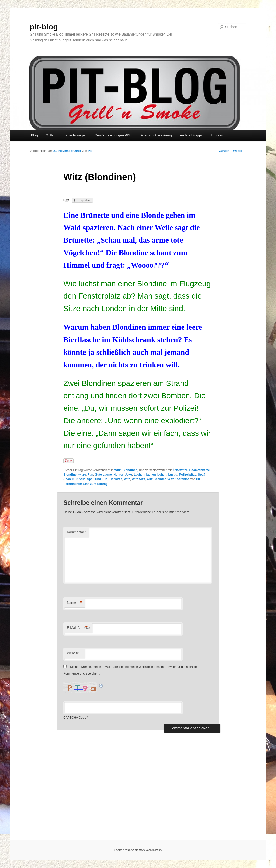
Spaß (202, 475)
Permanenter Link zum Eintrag (85, 484)
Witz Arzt (138, 479)
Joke (129, 475)
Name (74, 603)
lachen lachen (156, 475)
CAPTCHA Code (75, 718)
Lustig (173, 475)
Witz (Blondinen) (127, 470)
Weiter (240, 151)
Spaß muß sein (74, 479)
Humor (118, 475)
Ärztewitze (180, 470)
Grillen (51, 135)
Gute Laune (103, 475)
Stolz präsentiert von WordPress (138, 850)
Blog (34, 135)
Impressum (219, 135)
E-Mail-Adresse (78, 628)
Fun (90, 475)
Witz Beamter (156, 479)
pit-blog (44, 27)
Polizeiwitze (188, 475)
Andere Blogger (191, 135)
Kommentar (77, 532)
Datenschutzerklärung (155, 135)
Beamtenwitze (200, 470)
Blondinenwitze (75, 475)
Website (73, 653)
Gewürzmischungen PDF (113, 135)
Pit (90, 151)
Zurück (222, 151)
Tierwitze (116, 479)
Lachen (139, 475)
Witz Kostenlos (178, 479)
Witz (127, 479)
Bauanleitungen (75, 135)
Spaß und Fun (97, 479)
